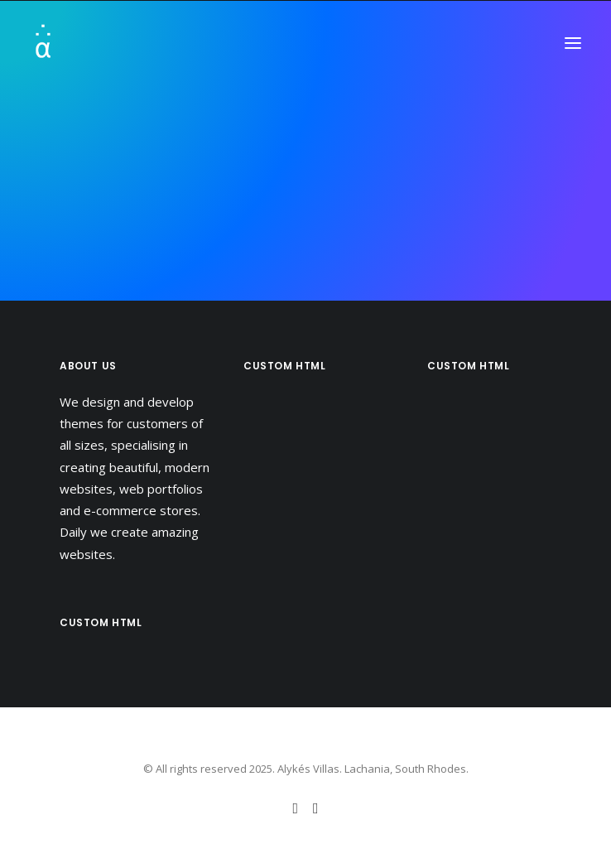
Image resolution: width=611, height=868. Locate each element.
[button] (573, 43)
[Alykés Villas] (94, 43)
